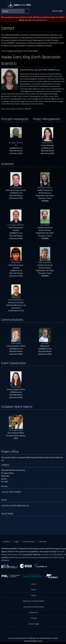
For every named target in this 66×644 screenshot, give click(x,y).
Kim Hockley (16, 380)
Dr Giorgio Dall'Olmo (16, 218)
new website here (39, 20)
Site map (43, 541)
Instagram (62, 4)
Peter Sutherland (45, 255)
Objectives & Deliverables (34, 601)
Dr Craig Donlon (16, 423)
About (34, 590)
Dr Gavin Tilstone (16, 135)
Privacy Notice (29, 541)
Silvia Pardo (16, 255)
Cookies (6, 541)
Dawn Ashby (16, 336)
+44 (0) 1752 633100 (11, 492)
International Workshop (34, 607)
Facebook (51, 4)
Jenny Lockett (48, 135)
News (34, 595)
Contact (34, 618)
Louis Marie (45, 218)
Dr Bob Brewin (16, 180)
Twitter (57, 4)
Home (34, 584)
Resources (34, 612)
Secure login (34, 624)
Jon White (45, 336)
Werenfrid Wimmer (16, 293)
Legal (16, 541)
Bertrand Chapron (45, 180)
